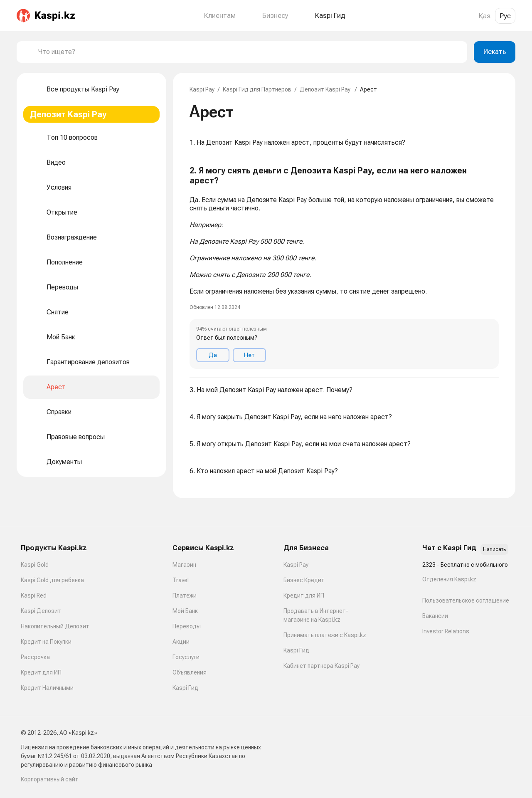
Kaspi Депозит (41, 611)
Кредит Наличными (47, 688)
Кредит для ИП (41, 672)
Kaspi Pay (202, 89)
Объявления (190, 672)
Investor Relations (446, 631)
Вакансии (435, 616)
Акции (181, 642)
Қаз (484, 16)
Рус (505, 16)
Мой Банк (185, 611)
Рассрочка (35, 657)
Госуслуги (186, 657)
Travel (181, 580)
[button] (344, 267)
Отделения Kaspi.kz (449, 579)
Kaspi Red (34, 595)
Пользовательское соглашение (466, 600)
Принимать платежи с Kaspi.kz (325, 635)
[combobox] (249, 52)
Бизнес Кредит (304, 580)
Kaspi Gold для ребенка (52, 580)
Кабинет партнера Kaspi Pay (321, 666)
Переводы (187, 626)
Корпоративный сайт (50, 779)
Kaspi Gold (35, 565)
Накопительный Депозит (55, 626)
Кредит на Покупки (46, 642)
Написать (494, 549)
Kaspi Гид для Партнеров (257, 89)
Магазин (184, 565)
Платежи (185, 595)
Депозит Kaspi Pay (326, 89)
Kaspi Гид (185, 688)
